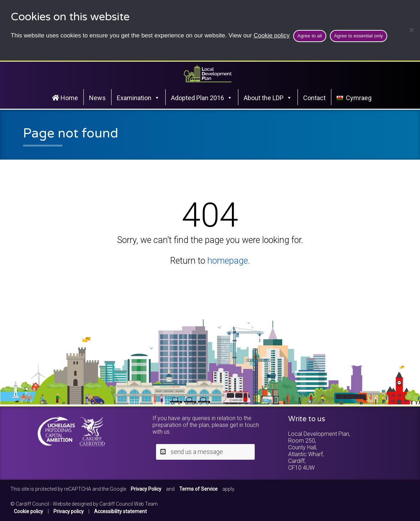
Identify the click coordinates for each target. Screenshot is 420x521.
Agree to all (310, 36)
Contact (314, 98)
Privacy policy (69, 511)
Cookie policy (272, 35)
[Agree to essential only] (411, 30)
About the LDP (268, 97)
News (97, 98)
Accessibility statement (120, 511)
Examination (138, 97)
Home (65, 98)
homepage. (229, 261)
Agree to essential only (359, 36)
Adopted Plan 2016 (202, 97)
